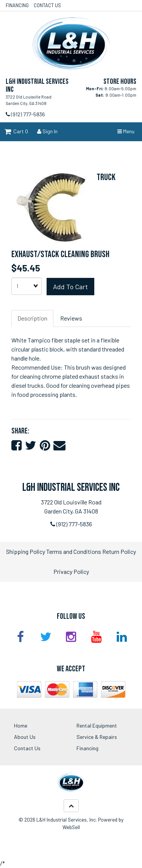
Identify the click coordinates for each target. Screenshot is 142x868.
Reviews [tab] (71, 318)
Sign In (47, 131)
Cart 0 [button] (16, 131)
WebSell (71, 827)
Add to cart (70, 287)
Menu (126, 131)
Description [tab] (32, 318)
